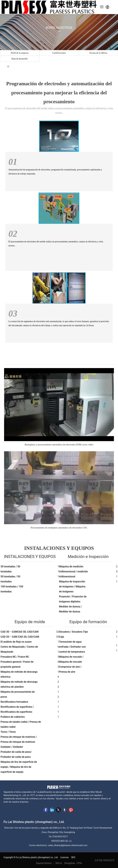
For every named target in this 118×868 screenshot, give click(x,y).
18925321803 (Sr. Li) (61, 841)
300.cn (59, 863)
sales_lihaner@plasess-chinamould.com (68, 845)
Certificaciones (59, 53)
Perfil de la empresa (20, 53)
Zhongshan (69, 863)
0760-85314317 (60, 837)
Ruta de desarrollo (20, 59)
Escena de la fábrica (98, 53)
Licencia (64, 857)
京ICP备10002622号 (105, 860)
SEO (73, 857)
